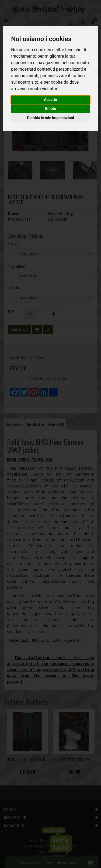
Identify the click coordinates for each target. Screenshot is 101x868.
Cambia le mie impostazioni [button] (50, 118)
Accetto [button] (50, 100)
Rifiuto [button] (51, 109)
